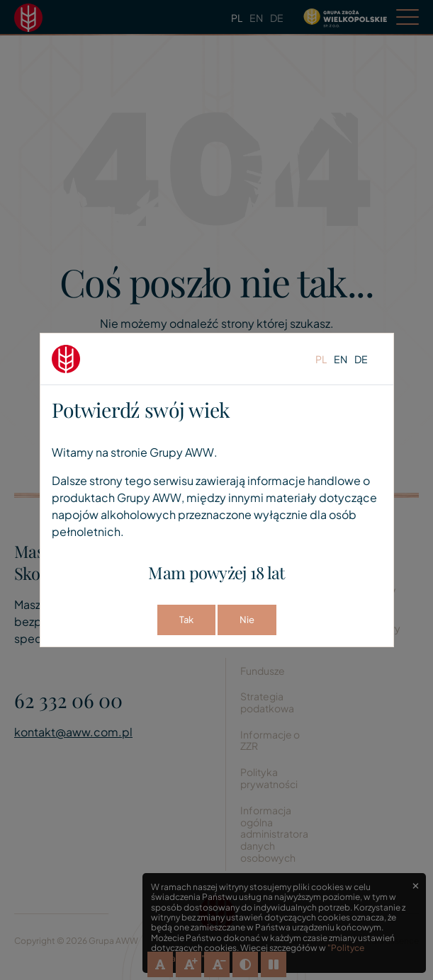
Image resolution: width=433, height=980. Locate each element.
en (341, 359)
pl (321, 359)
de (361, 359)
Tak (186, 620)
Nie (247, 620)
